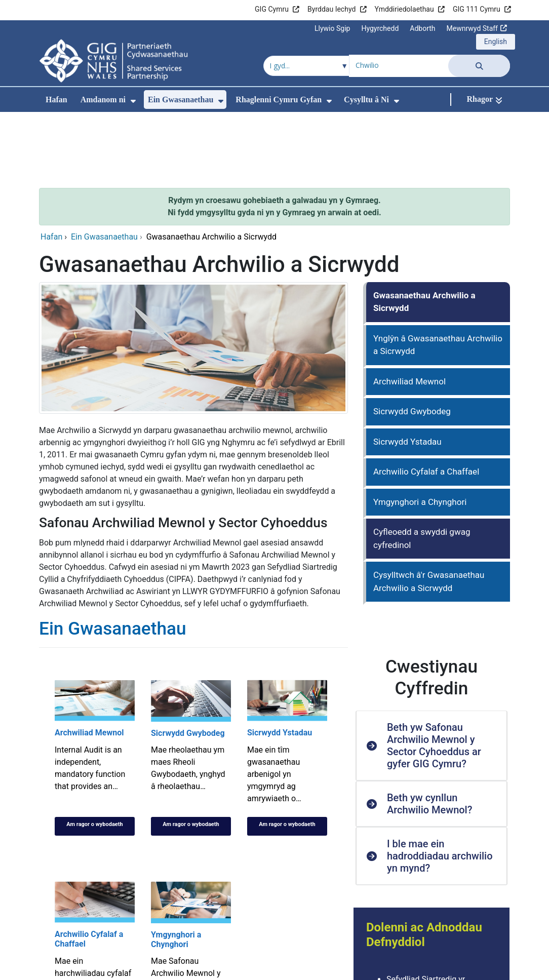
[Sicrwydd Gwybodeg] (191, 690)
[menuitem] (133, 101)
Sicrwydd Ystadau (407, 374)
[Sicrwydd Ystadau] (287, 690)
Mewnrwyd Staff (472, 28)
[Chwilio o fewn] (306, 66)
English (496, 42)
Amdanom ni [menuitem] (103, 100)
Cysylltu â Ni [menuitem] (366, 100)
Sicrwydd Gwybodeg (412, 343)
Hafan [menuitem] (56, 100)
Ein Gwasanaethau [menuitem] (181, 100)
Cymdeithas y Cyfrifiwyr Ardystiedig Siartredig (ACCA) (439, 954)
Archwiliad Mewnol (409, 313)
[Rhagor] (484, 100)
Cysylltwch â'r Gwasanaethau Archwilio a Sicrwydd (429, 514)
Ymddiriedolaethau (404, 9)
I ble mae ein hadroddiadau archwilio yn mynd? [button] (440, 788)
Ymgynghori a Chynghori (420, 434)
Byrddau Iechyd (331, 9)
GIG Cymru (272, 9)
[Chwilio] (479, 66)
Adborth (422, 28)
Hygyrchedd (380, 28)
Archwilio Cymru (416, 936)
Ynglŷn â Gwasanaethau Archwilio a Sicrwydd (438, 277)
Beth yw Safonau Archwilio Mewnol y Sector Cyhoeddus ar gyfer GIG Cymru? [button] (434, 678)
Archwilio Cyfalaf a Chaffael (426, 404)
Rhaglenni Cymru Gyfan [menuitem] (279, 100)
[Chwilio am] (399, 65)
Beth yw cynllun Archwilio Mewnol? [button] (430, 736)
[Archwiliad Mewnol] (95, 690)
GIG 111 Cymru (477, 9)
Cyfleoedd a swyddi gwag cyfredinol (422, 471)
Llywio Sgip (332, 28)
